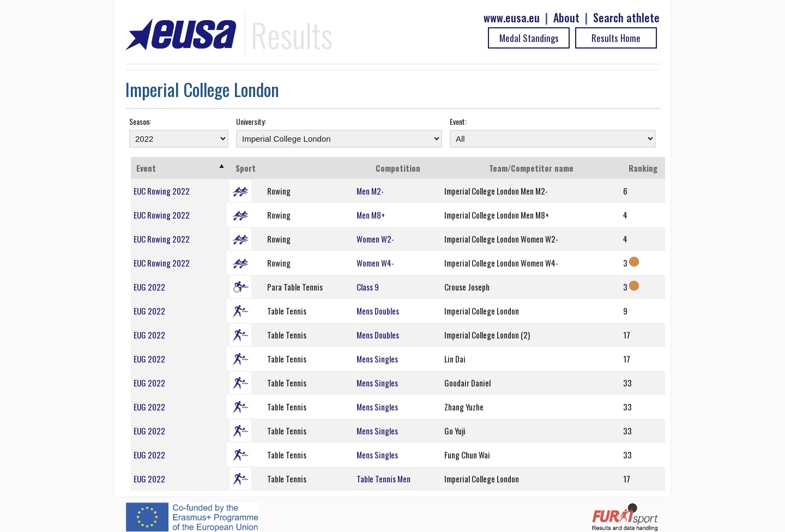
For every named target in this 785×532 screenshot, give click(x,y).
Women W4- (375, 263)
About (566, 18)
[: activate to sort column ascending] (309, 168)
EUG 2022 (149, 287)
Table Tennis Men (384, 479)
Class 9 (368, 287)
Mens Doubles (378, 311)
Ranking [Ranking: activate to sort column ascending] (643, 168)
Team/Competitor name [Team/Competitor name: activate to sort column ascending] (531, 168)
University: (251, 121)
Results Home (616, 38)
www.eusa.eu (512, 18)
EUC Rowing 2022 (162, 191)
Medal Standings (529, 38)
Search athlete (626, 18)
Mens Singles (377, 359)
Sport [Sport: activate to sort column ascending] (246, 168)
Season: (140, 121)
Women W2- (375, 239)
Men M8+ (371, 215)
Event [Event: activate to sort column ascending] (146, 168)
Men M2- (370, 191)
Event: (458, 121)
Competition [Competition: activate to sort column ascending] (398, 168)
